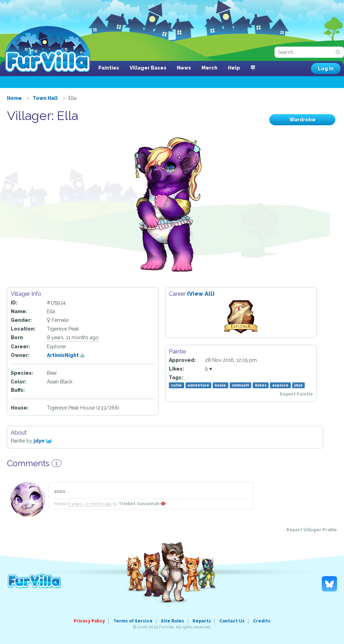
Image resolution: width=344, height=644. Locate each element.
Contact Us (232, 621)
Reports (202, 621)
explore (280, 385)
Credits (262, 621)
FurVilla (47, 50)
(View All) (201, 294)
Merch (210, 68)
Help (234, 68)
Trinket (127, 504)
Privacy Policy (89, 621)
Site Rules (173, 621)
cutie (176, 385)
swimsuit (240, 385)
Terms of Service (133, 621)
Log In (326, 69)
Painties (109, 68)
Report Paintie (296, 394)
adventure (198, 385)
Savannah (152, 504)
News (184, 68)
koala (220, 385)
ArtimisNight (66, 355)
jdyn (298, 385)
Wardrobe (302, 120)
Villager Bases (148, 68)
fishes (261, 385)
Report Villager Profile (312, 530)
